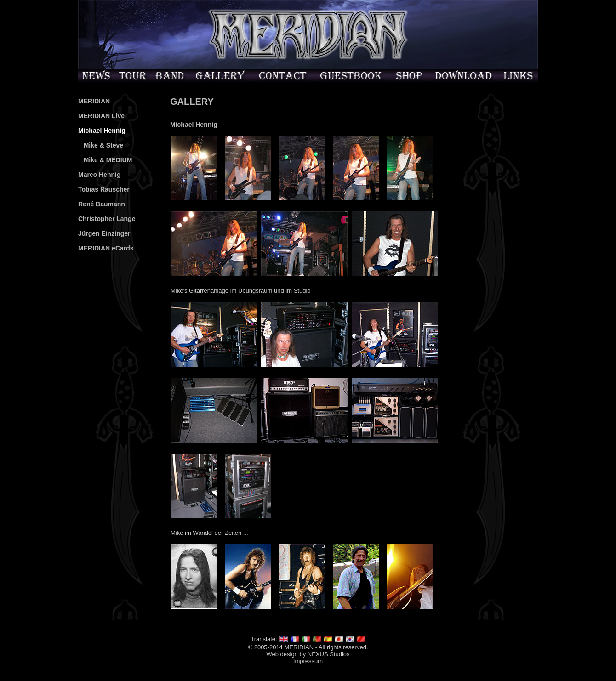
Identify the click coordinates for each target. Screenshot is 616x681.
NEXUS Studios (329, 654)
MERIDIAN (94, 101)
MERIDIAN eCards (106, 248)
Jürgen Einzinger (104, 233)
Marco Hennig (100, 175)
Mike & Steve (101, 145)
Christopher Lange (107, 219)
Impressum (308, 661)
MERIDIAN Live (101, 116)
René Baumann (102, 204)
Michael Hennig (102, 131)
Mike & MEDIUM (105, 160)
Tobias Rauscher (104, 189)
